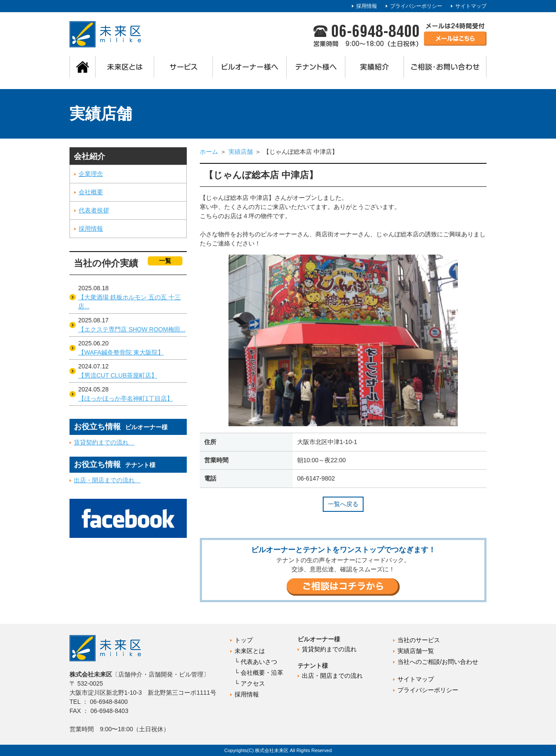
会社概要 (91, 192)
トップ (244, 640)
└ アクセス (250, 683)
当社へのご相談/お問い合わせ (438, 662)
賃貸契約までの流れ (104, 442)
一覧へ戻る (343, 504)
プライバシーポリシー (416, 6)
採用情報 (367, 6)
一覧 (165, 261)
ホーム (209, 152)
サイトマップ (471, 6)
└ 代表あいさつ (256, 662)
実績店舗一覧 (416, 651)
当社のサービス (419, 640)
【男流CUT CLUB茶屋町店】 (118, 375)
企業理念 (91, 174)
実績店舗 (241, 152)
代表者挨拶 (94, 210)
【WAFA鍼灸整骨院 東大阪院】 (121, 352)
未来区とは (250, 651)
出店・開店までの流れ (107, 480)
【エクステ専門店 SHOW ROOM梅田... (132, 329)
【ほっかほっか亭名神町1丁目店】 (126, 398)
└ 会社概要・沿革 (259, 673)
